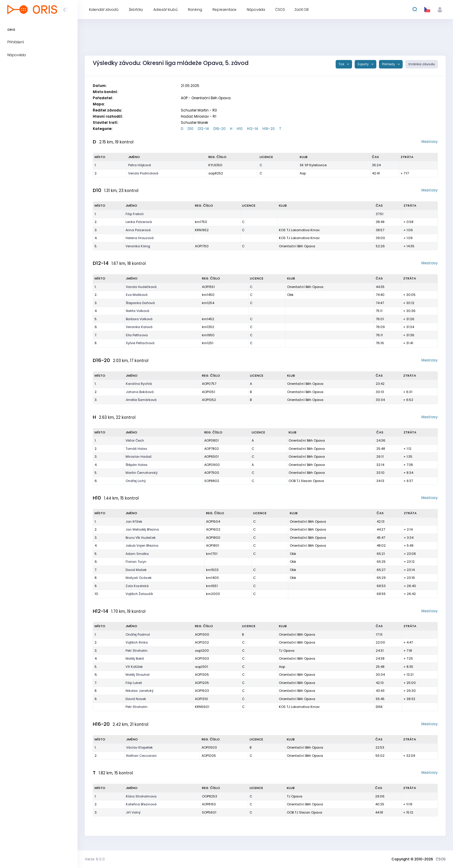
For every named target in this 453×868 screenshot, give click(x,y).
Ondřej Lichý (136, 481)
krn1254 (208, 303)
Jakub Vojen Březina (142, 545)
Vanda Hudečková (141, 287)
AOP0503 (209, 747)
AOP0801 (211, 440)
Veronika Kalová (139, 327)
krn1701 (212, 554)
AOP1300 (202, 634)
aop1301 (201, 667)
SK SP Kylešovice (313, 165)
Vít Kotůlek (134, 667)
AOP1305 (202, 675)
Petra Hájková (140, 165)
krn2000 (213, 594)
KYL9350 (215, 165)
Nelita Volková (138, 311)
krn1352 (208, 327)
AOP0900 (212, 465)
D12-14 (203, 129)
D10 (191, 129)
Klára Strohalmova (141, 796)
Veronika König (138, 246)
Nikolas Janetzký (140, 691)
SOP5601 (209, 812)
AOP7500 (212, 473)
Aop (303, 173)
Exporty (364, 64)
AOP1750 (202, 246)
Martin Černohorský (142, 473)
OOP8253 (210, 796)
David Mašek (136, 570)
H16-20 (269, 129)
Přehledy (389, 64)
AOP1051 (209, 392)
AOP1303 (202, 658)
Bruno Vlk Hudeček (141, 538)
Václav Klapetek (139, 747)
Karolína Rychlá (139, 384)
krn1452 (208, 319)
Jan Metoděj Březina (142, 529)
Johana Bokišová (140, 392)
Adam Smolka (137, 554)
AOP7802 (212, 449)
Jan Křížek (134, 522)
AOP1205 (202, 683)
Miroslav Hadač (139, 457)
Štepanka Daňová (140, 303)
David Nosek (136, 699)
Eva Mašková (137, 295)
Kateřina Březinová (141, 804)
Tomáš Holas (136, 449)
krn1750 (201, 222)
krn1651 (212, 586)
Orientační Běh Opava (297, 246)
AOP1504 (213, 522)
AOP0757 (209, 384)
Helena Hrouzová (140, 238)
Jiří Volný (133, 812)
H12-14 (253, 129)
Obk (290, 295)
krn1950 (208, 335)
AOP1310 (201, 699)
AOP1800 (213, 538)
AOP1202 (202, 642)
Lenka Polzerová (139, 222)
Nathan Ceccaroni (141, 756)
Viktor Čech (135, 440)
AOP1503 (202, 691)
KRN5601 (202, 707)
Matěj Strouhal (138, 675)
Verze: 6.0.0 (95, 859)
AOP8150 (209, 804)
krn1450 (208, 295)
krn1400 (212, 578)
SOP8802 (212, 481)
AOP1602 (213, 529)
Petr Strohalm (137, 651)
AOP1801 (213, 545)
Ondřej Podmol (138, 634)
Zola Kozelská (137, 586)
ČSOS (441, 859)
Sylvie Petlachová (140, 343)
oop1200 (202, 651)
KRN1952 (202, 230)
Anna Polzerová (138, 230)
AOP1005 (209, 756)
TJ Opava (287, 651)
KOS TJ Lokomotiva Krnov (299, 230)
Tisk (342, 64)
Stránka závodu (422, 64)
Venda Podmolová (143, 173)
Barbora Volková (139, 319)
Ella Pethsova (137, 335)
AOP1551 (208, 287)
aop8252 (216, 173)
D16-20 (219, 129)
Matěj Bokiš (135, 658)
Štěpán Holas (137, 465)
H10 (240, 129)
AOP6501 (211, 457)
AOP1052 (209, 400)
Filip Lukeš (134, 683)
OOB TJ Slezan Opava (306, 481)
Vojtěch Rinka (137, 642)
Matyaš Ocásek (139, 578)
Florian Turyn (136, 562)
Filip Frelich (135, 214)
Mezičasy (430, 141)
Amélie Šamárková (141, 400)
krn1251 (208, 343)
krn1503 (212, 570)
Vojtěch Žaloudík (139, 594)
